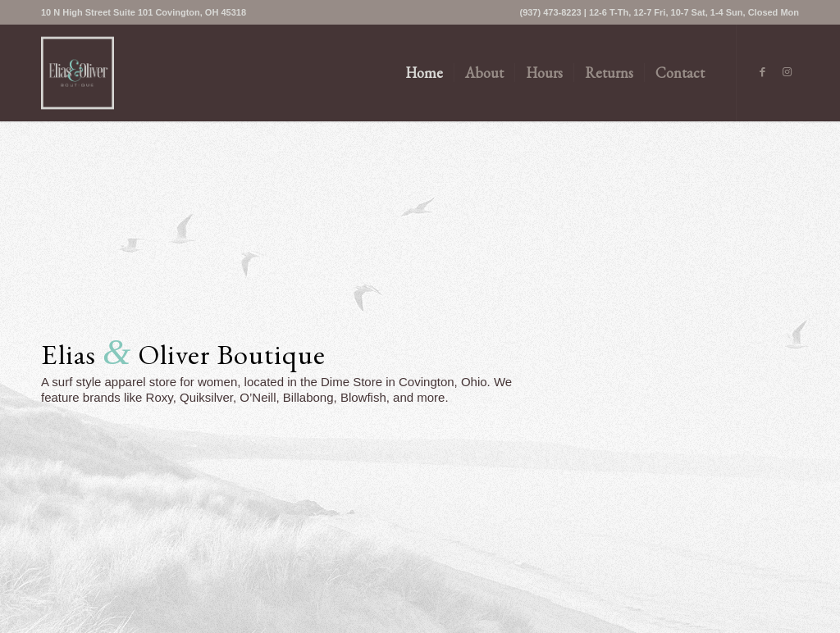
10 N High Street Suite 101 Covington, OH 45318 (144, 12)
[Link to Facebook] (762, 72)
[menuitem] (144, 12)
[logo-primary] (78, 73)
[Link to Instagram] (787, 72)
